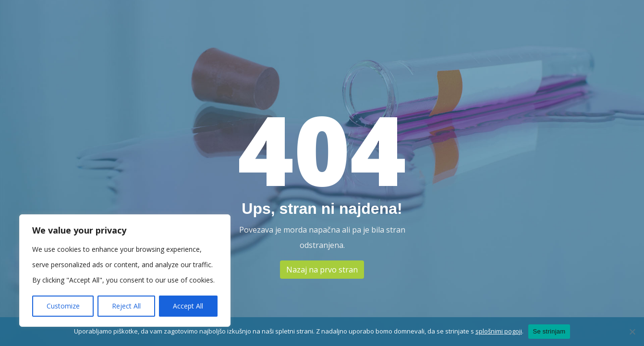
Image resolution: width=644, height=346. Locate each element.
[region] (125, 271)
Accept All (188, 306)
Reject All (126, 306)
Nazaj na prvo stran (322, 270)
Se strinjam (549, 331)
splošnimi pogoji (499, 331)
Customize (63, 306)
